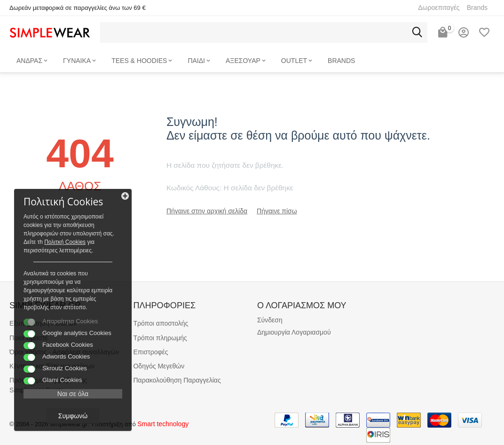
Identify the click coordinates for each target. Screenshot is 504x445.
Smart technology (163, 424)
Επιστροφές (150, 352)
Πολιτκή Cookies (65, 242)
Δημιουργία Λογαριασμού (294, 332)
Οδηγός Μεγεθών (159, 366)
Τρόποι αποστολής (161, 323)
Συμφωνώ (73, 416)
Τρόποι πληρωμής (160, 338)
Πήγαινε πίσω (277, 211)
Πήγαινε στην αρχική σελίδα (207, 211)
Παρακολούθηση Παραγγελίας (177, 380)
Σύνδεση (270, 320)
